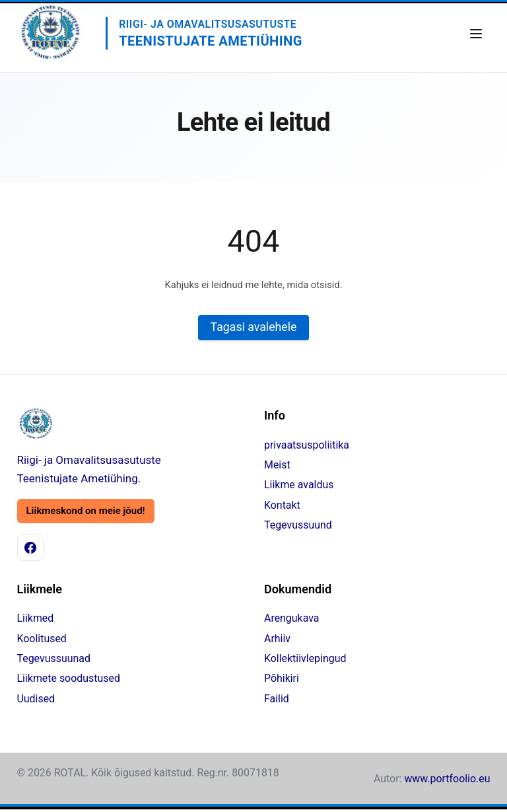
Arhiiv (277, 639)
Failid (277, 699)
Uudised (36, 699)
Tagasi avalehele (253, 327)
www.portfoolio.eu (447, 779)
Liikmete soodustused (69, 679)
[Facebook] (30, 548)
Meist (277, 465)
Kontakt (282, 505)
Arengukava (291, 619)
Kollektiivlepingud (305, 658)
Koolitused (42, 639)
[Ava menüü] (476, 34)
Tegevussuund (298, 525)
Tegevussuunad (54, 658)
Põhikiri (282, 679)
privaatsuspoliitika (307, 445)
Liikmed (36, 619)
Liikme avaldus (299, 485)
